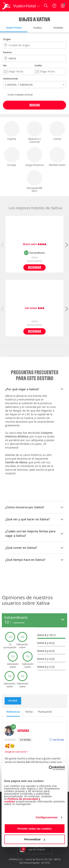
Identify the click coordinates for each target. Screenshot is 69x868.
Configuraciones (47, 817)
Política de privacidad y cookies (22, 800)
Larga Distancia (35, 157)
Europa (12, 157)
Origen (7, 39)
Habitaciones (10, 79)
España (12, 131)
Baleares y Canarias (35, 132)
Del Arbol (35, 308)
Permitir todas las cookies (35, 829)
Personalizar (35, 839)
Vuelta (38, 65)
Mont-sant (35, 244)
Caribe (57, 131)
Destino (7, 52)
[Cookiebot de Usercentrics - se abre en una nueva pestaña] (49, 768)
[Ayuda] (54, 6)
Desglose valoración (17, 752)
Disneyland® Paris (35, 181)
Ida (5, 65)
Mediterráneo (57, 157)
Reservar (34, 267)
